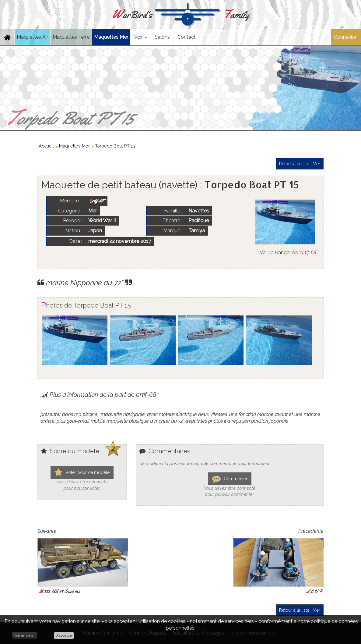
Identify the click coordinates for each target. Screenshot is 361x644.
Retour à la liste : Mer (300, 164)
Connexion (346, 37)
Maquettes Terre (71, 37)
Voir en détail (25, 635)
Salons (162, 37)
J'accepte (64, 635)
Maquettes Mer (111, 37)
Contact (187, 37)
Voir (141, 37)
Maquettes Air (32, 37)
